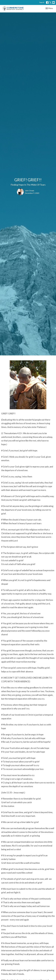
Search (42, 2)
